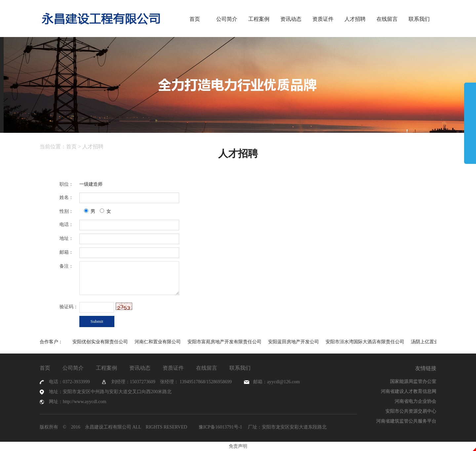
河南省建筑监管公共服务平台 (406, 421)
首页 (195, 19)
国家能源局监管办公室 (413, 381)
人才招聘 (355, 19)
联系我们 (419, 19)
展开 (470, 123)
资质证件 (323, 19)
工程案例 (259, 19)
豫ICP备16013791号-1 (220, 427)
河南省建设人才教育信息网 (409, 391)
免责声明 (238, 446)
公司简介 (227, 19)
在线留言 (387, 19)
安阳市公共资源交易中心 (411, 411)
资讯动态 (291, 19)
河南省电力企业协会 (416, 401)
